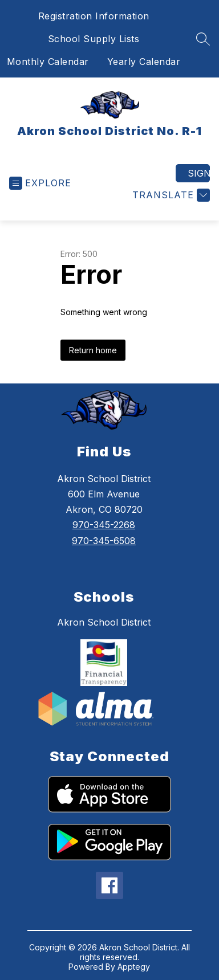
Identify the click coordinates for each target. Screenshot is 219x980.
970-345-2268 (104, 525)
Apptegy (134, 967)
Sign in (199, 173)
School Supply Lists (94, 39)
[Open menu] (40, 183)
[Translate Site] (170, 195)
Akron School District (104, 622)
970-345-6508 (104, 541)
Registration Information (94, 16)
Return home (93, 350)
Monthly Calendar (48, 62)
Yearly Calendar (144, 62)
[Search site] (203, 39)
